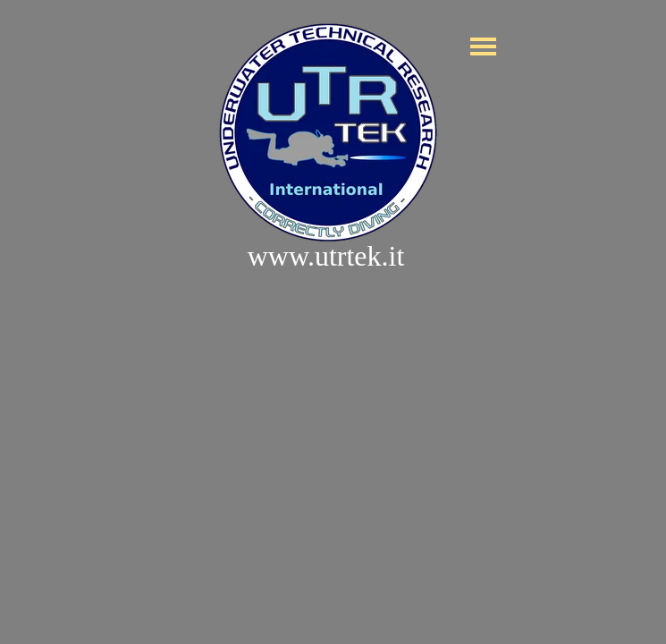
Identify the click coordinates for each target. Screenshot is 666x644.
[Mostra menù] (484, 47)
